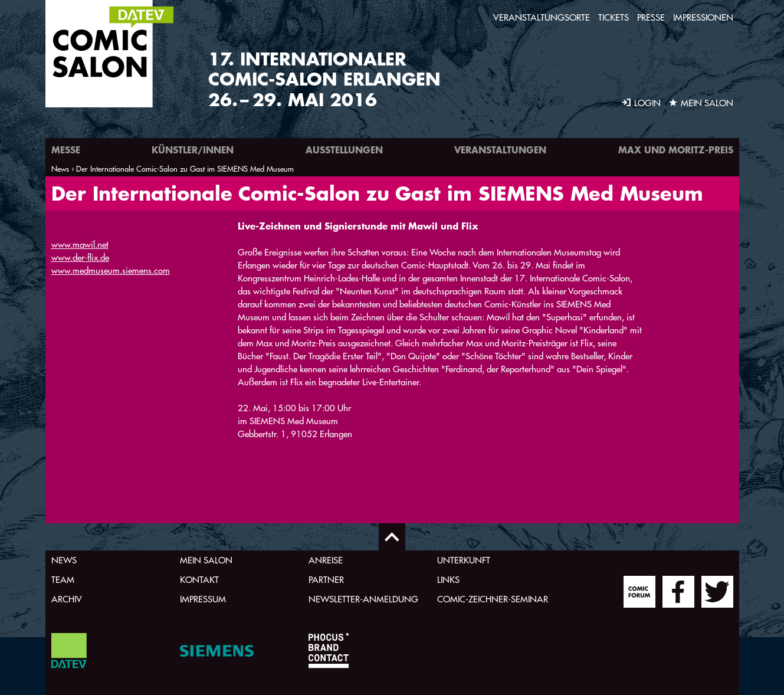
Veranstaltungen (500, 150)
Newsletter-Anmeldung (363, 599)
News (64, 560)
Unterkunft (464, 560)
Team (63, 580)
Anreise (326, 560)
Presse (651, 17)
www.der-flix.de (80, 258)
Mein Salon (206, 560)
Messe (66, 150)
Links (448, 580)
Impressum (203, 599)
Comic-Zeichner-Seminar (493, 599)
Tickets (614, 17)
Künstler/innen (193, 150)
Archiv (67, 599)
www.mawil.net (80, 245)
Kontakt (199, 580)
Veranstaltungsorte (542, 17)
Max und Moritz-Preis (676, 150)
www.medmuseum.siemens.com (111, 271)
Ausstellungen (344, 150)
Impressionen (703, 17)
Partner (326, 580)
